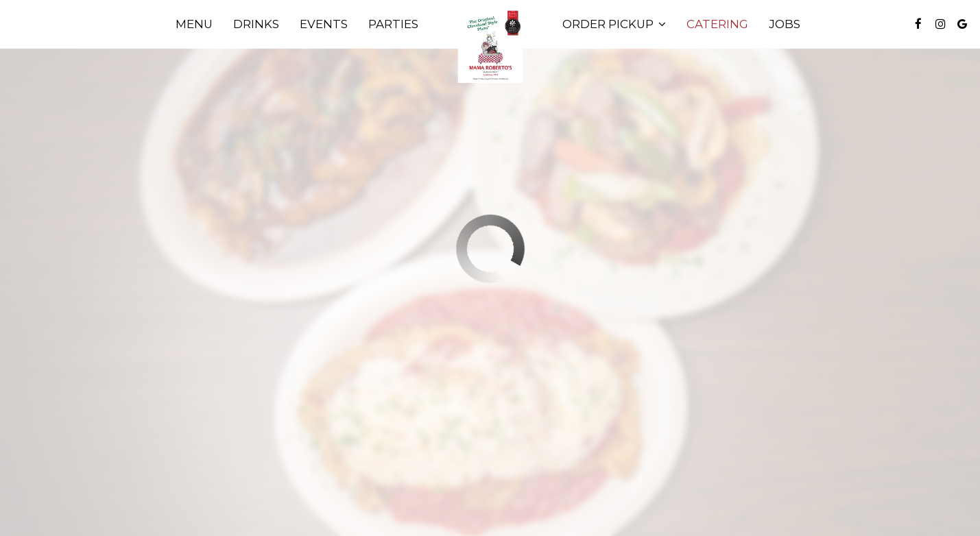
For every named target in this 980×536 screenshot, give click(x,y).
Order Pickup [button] (614, 24)
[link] (490, 47)
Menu (194, 24)
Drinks (256, 24)
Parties (393, 24)
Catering (717, 24)
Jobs (785, 24)
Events (324, 24)
